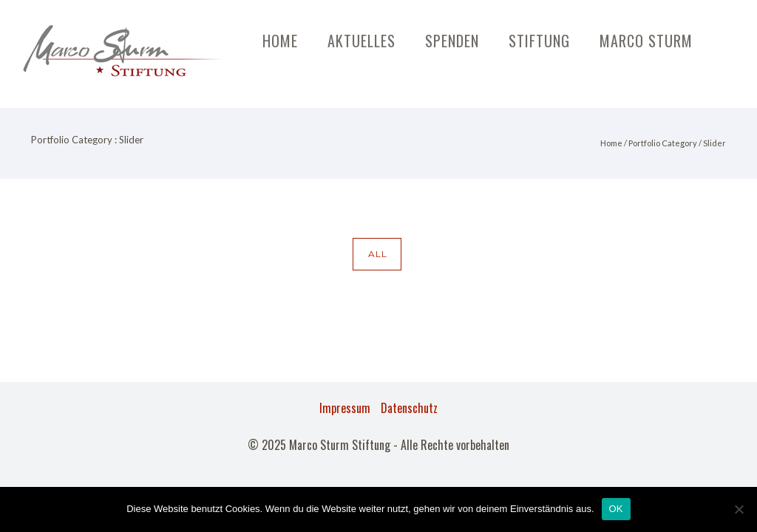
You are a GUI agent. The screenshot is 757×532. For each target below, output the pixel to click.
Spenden (452, 41)
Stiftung (539, 41)
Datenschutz (409, 408)
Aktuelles (361, 41)
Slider (714, 143)
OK (616, 509)
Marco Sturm (646, 41)
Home (280, 41)
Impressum (345, 408)
